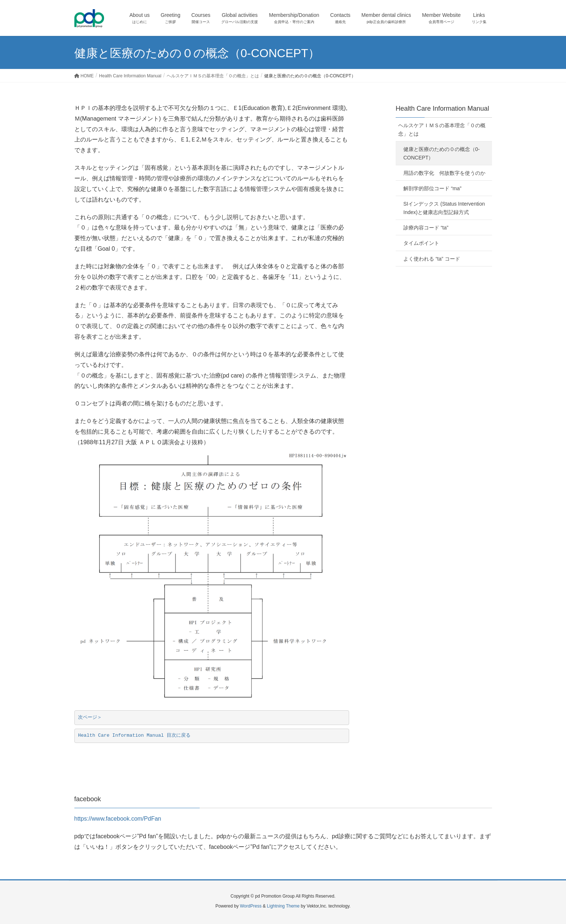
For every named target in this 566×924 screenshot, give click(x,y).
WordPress (251, 906)
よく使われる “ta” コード (432, 259)
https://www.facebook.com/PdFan (118, 819)
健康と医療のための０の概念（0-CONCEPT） (441, 153)
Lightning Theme (283, 906)
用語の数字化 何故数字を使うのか (444, 173)
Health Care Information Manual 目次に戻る (134, 735)
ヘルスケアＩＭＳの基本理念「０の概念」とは (442, 130)
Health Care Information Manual (442, 108)
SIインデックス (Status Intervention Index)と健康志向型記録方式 (444, 208)
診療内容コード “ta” (428, 228)
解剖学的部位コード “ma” (432, 188)
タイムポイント (421, 243)
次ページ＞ (90, 717)
